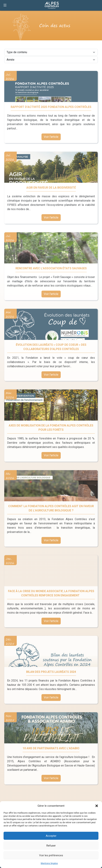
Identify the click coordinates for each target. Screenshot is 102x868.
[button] (97, 806)
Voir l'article (51, 137)
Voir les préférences (51, 855)
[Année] (51, 60)
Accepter (51, 836)
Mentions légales (49, 863)
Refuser (51, 846)
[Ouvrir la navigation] (5, 5)
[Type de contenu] (51, 52)
